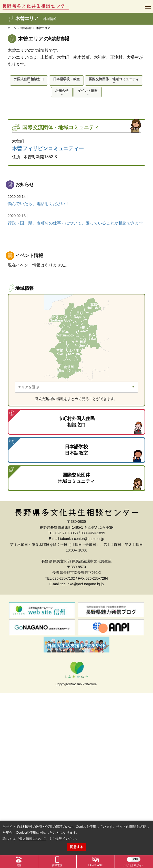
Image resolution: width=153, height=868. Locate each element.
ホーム (12, 28)
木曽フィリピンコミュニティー (48, 148)
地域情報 (26, 28)
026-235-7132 (64, 578)
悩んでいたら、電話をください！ (76, 200)
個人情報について (33, 839)
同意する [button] (77, 847)
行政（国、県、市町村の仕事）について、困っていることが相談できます (76, 219)
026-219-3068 (67, 533)
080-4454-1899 (93, 533)
